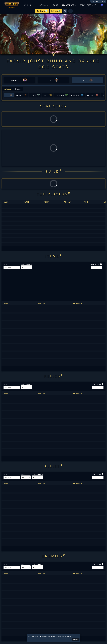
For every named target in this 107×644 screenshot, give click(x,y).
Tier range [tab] (18, 89)
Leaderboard (69, 5)
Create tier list (88, 5)
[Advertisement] (53, 284)
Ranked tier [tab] (8, 89)
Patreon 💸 (56, 11)
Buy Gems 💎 (42, 11)
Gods (56, 5)
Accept (76, 640)
